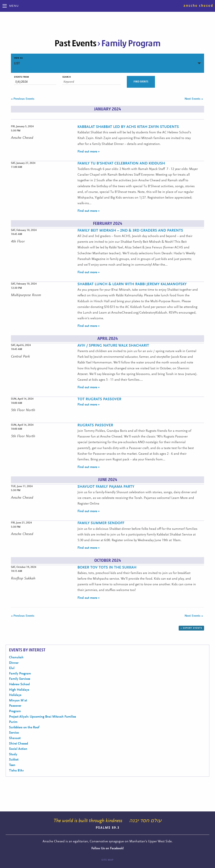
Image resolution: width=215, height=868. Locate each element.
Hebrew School (19, 684)
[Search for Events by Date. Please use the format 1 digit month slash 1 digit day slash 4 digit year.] (35, 82)
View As (18, 58)
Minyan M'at (18, 701)
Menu (14, 6)
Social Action (18, 749)
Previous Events (23, 99)
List (17, 63)
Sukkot (14, 760)
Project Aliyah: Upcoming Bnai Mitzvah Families (43, 717)
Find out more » (89, 152)
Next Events (194, 99)
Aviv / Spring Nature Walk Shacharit (113, 346)
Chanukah (16, 657)
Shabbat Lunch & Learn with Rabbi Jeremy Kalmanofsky (132, 284)
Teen (12, 765)
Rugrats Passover (95, 425)
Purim (13, 722)
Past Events (75, 44)
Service (14, 733)
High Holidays (19, 690)
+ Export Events (191, 628)
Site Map (107, 860)
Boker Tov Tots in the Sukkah (107, 568)
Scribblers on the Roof (24, 728)
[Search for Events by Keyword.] (91, 82)
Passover (15, 706)
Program (15, 711)
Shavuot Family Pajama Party (106, 487)
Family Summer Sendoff (101, 523)
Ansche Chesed (198, 6)
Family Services (20, 679)
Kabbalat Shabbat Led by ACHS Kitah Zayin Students (128, 127)
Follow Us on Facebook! (107, 848)
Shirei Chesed (19, 744)
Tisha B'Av (16, 771)
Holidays (15, 695)
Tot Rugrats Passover (99, 399)
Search (67, 77)
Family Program (20, 674)
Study (13, 754)
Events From (22, 77)
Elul (12, 668)
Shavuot (15, 738)
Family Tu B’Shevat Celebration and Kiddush (121, 164)
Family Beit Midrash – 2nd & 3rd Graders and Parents (130, 231)
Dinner (14, 663)
